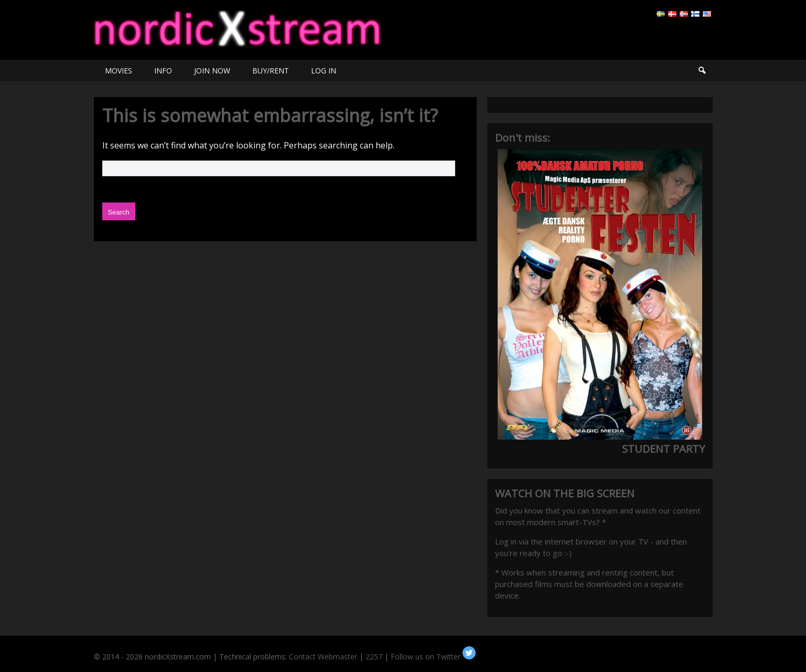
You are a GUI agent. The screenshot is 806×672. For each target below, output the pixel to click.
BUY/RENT (271, 71)
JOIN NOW (212, 71)
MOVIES (119, 71)
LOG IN (324, 71)
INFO (163, 71)
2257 (374, 657)
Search (702, 71)
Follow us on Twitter (433, 657)
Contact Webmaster (323, 657)
